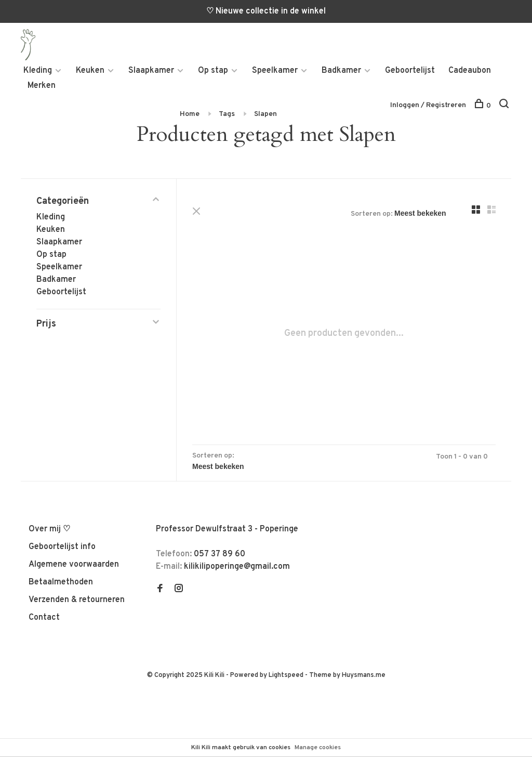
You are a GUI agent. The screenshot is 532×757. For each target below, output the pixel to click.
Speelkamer (275, 71)
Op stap (213, 71)
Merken (42, 86)
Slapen (265, 114)
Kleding (38, 71)
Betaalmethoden (61, 582)
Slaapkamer (151, 71)
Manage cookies (318, 748)
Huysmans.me (364, 675)
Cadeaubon (470, 71)
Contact (44, 618)
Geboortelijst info (62, 547)
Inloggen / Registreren (428, 105)
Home (190, 114)
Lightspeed (286, 675)
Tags (227, 114)
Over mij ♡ (49, 529)
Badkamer (341, 71)
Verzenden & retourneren (77, 600)
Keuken (90, 71)
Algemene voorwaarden (74, 565)
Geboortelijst (410, 71)
